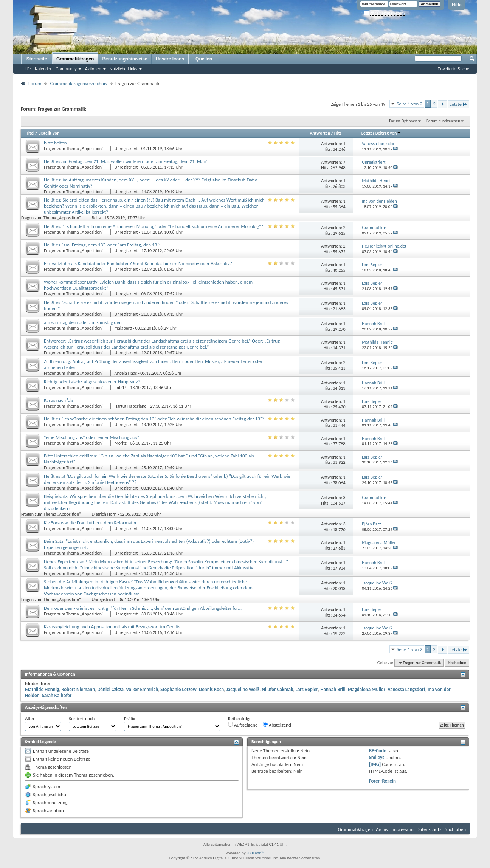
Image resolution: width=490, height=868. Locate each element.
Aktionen (93, 69)
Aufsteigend (243, 725)
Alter (30, 718)
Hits (338, 133)
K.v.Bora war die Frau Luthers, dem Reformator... (92, 523)
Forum (35, 83)
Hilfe (457, 5)
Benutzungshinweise (125, 59)
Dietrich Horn (104, 514)
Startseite (37, 59)
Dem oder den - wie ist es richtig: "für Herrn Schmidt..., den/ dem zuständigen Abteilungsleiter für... (143, 608)
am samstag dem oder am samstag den (83, 322)
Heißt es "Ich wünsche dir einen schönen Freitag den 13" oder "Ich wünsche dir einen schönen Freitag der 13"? (154, 419)
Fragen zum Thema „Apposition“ (74, 149)
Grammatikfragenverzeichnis (78, 83)
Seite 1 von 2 (409, 104)
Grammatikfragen (75, 59)
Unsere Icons (170, 59)
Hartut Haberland (131, 406)
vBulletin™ (255, 853)
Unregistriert (126, 149)
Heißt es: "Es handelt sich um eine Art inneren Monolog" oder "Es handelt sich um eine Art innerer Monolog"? (154, 226)
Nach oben (457, 663)
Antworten (320, 133)
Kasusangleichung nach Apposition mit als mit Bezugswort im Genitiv (112, 627)
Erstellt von (49, 133)
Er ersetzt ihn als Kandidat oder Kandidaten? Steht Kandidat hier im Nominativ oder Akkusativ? (138, 263)
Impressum (402, 829)
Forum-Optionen (403, 121)
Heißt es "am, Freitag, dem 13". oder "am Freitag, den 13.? (102, 245)
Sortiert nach (82, 718)
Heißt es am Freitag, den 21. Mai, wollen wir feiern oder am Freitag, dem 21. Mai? (125, 161)
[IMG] (375, 764)
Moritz (121, 443)
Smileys (377, 757)
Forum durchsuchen (443, 121)
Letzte (458, 104)
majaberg (123, 328)
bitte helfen (55, 143)
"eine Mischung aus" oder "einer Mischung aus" (91, 437)
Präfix (130, 718)
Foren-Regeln (382, 781)
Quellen (204, 59)
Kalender (43, 69)
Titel (30, 133)
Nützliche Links (124, 69)
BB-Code (378, 751)
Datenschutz (429, 829)
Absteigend (277, 725)
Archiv (382, 829)
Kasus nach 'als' (59, 400)
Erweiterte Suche (453, 69)
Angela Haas (126, 373)
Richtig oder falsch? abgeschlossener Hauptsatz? (92, 382)
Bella (96, 218)
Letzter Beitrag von (381, 133)
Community (66, 69)
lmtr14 (121, 387)
